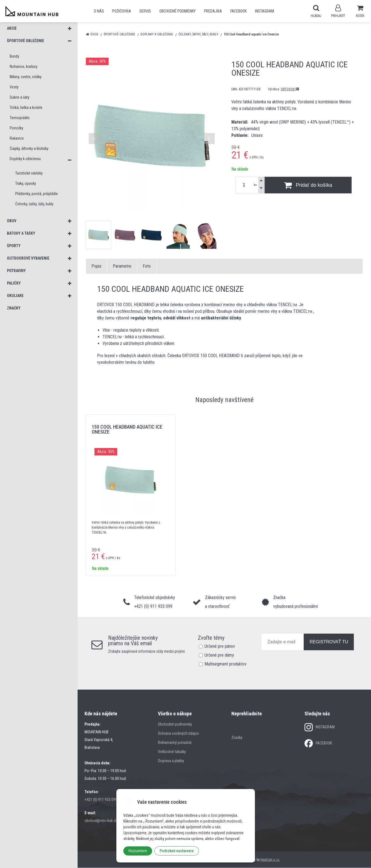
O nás (99, 11)
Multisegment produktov (226, 664)
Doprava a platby (171, 761)
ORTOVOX (290, 89)
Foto (147, 266)
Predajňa (213, 11)
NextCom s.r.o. (270, 860)
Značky (237, 738)
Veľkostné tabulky (172, 752)
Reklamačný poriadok (175, 743)
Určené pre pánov (220, 646)
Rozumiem (138, 851)
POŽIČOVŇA (122, 11)
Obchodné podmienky (177, 11)
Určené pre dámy (219, 655)
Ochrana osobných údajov (178, 734)
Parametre (122, 266)
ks (255, 185)
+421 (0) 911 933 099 (101, 800)
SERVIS (145, 11)
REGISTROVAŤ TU (329, 642)
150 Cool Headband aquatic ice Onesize (127, 430)
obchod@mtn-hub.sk (101, 821)
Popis (96, 266)
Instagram (264, 11)
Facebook (238, 11)
